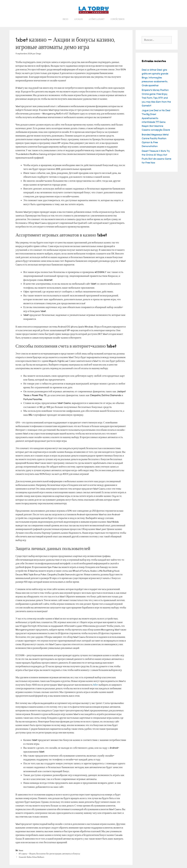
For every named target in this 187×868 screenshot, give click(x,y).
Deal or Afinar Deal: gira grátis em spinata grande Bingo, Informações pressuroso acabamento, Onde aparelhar (155, 78)
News (21, 850)
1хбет (96, 685)
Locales (79, 19)
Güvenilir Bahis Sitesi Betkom (31, 857)
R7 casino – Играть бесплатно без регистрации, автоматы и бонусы (49, 854)
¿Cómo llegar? (97, 19)
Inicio (65, 19)
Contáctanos (118, 19)
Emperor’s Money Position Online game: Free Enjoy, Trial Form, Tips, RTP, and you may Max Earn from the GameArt (156, 98)
